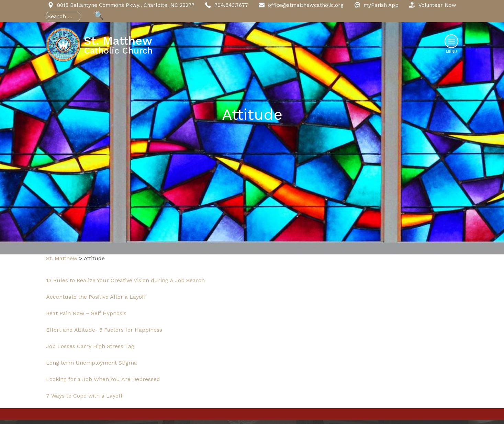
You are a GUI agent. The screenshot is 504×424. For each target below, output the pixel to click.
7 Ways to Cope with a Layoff (84, 396)
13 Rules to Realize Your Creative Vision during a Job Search (125, 280)
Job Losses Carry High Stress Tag (90, 346)
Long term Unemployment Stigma (92, 363)
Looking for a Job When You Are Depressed (103, 379)
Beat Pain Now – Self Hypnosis (86, 313)
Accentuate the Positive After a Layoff (96, 297)
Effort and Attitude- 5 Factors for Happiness (104, 330)
